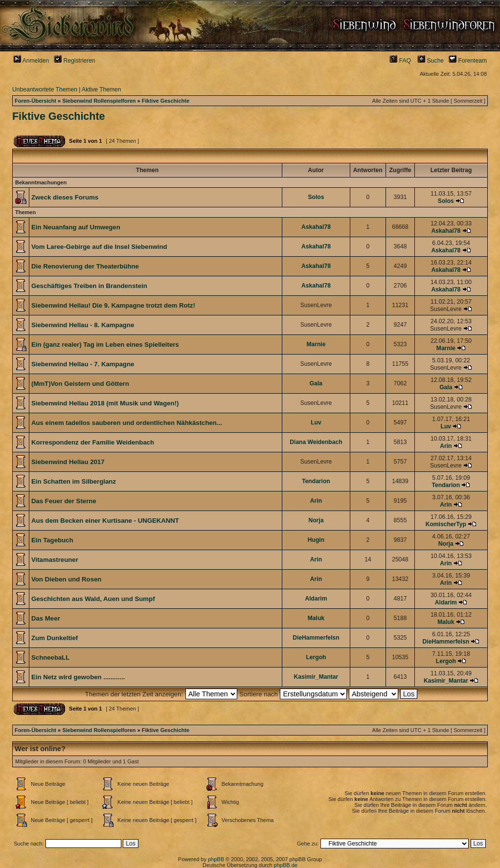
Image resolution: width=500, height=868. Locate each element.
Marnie (316, 344)
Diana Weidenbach (316, 442)
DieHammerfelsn (316, 638)
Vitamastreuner (55, 560)
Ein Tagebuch (52, 540)
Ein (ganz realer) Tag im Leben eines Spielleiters (105, 345)
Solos (316, 197)
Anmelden (31, 61)
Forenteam (468, 61)
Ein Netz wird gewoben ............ (78, 677)
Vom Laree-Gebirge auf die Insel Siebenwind (99, 247)
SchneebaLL (50, 657)
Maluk (316, 618)
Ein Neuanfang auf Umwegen (76, 227)
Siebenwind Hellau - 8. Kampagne (83, 325)
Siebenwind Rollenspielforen (99, 101)
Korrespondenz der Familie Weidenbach (93, 442)
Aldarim (316, 599)
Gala (316, 383)
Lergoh (316, 657)
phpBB (216, 859)
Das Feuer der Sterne (64, 501)
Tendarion (316, 481)
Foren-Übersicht (35, 101)
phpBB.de (286, 865)
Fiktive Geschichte (166, 101)
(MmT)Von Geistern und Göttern (80, 384)
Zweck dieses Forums (65, 197)
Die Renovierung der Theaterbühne (85, 266)
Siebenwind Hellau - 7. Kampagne (83, 364)
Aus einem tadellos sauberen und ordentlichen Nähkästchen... (127, 423)
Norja (316, 520)
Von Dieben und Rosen (66, 579)
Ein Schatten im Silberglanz (74, 481)
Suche (431, 61)
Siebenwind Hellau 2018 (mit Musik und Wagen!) (105, 403)
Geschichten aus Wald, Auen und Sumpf (93, 599)
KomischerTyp (446, 524)
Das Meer (46, 618)
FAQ (400, 61)
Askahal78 (316, 227)
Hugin (316, 540)
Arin (446, 446)
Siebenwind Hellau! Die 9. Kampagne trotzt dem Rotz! (113, 305)
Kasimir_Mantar (316, 677)
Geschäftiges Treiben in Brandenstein (89, 286)
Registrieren (75, 61)
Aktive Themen (101, 89)
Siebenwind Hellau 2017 (68, 462)
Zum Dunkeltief (55, 638)
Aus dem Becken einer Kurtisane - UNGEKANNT (105, 521)
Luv (316, 423)
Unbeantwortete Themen (45, 89)
